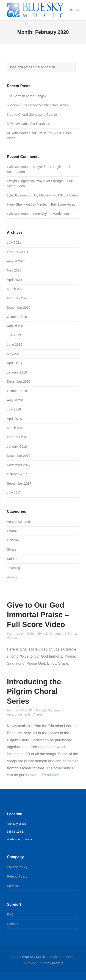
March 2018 (16, 428)
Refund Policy (17, 876)
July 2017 (14, 493)
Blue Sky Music (33, 957)
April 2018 (14, 419)
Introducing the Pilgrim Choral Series (34, 691)
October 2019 (17, 317)
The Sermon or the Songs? (27, 96)
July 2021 (14, 243)
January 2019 (17, 372)
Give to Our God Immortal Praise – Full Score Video (38, 615)
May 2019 (14, 354)
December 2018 (19, 382)
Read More (51, 775)
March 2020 (16, 289)
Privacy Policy (17, 867)
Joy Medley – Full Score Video (55, 195)
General (13, 540)
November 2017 (19, 465)
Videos (12, 638)
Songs (72, 634)
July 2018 (14, 409)
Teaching (14, 568)
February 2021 (18, 252)
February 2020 (18, 298)
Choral (12, 531)
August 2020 (16, 261)
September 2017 (19, 483)
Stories (12, 559)
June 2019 (15, 345)
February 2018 (18, 437)
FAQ (10, 915)
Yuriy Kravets (54, 963)
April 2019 (14, 363)
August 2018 (16, 400)
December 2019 (19, 308)
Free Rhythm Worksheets (52, 214)
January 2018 (17, 447)
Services (13, 886)
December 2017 (19, 456)
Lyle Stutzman (53, 634)
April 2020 (14, 280)
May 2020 (14, 270)
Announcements (19, 714)
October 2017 (17, 474)
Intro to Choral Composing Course (32, 115)
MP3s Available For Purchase (29, 124)
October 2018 (17, 391)
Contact (13, 924)
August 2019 (16, 326)
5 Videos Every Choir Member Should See (38, 105)
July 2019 (14, 335)
